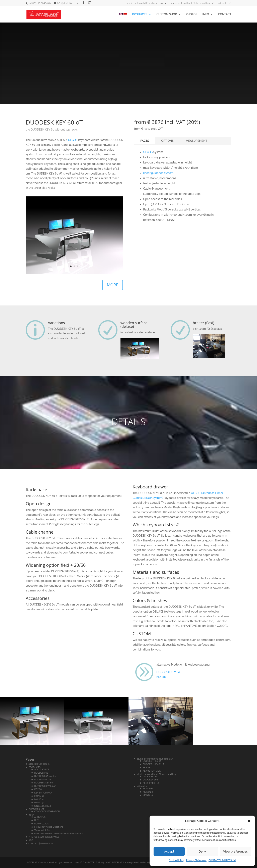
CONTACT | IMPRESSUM (222, 860)
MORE (113, 285)
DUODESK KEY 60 (168, 672)
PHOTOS (192, 14)
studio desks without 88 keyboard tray (190, 3)
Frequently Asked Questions (49, 827)
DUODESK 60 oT (43, 780)
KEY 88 (161, 677)
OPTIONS (167, 141)
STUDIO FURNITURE (39, 764)
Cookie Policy (177, 860)
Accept (169, 852)
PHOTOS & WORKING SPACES (44, 837)
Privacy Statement (196, 860)
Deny (202, 852)
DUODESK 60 (41, 773)
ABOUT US (40, 817)
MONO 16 (39, 796)
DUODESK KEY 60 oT (45, 786)
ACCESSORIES (42, 769)
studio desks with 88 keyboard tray (145, 3)
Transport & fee (42, 830)
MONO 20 (39, 799)
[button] (249, 821)
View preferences (235, 852)
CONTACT (225, 14)
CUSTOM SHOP (166, 14)
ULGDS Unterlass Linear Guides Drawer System (59, 834)
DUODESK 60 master (45, 776)
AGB (31, 840)
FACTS (145, 141)
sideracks (223, 3)
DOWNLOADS (41, 824)
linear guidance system (158, 173)
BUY (37, 820)
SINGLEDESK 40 (43, 806)
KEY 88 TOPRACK (43, 793)
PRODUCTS (140, 14)
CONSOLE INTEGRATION (47, 811)
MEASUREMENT (197, 141)
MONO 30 (39, 803)
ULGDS (73, 140)
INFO (206, 14)
